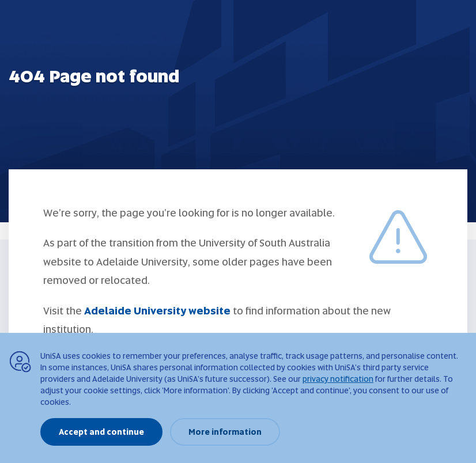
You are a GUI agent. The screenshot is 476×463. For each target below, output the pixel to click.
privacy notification (338, 379)
